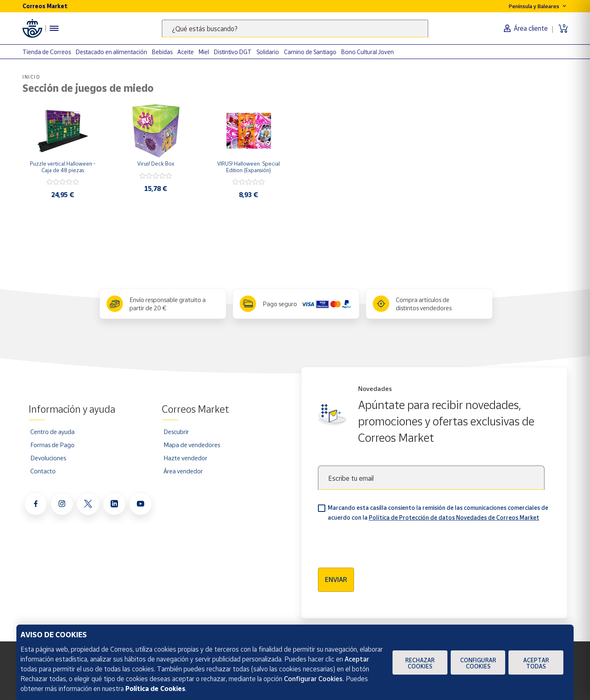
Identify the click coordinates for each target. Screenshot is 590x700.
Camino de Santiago (310, 52)
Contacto (43, 471)
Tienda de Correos (47, 52)
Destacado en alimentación (111, 52)
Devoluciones (48, 458)
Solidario (268, 52)
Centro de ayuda (52, 432)
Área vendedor (183, 471)
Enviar (336, 580)
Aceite (186, 52)
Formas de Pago (52, 445)
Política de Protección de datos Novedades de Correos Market (454, 517)
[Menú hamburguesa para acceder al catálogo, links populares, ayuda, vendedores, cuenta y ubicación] (54, 28)
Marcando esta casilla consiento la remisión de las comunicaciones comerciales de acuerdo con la (438, 512)
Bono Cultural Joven (368, 52)
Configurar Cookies (478, 663)
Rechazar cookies (420, 663)
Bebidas (162, 52)
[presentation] (380, 542)
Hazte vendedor (185, 458)
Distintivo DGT (233, 52)
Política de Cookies (155, 689)
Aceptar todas (536, 663)
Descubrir (176, 432)
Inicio (32, 77)
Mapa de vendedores (192, 445)
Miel (204, 52)
